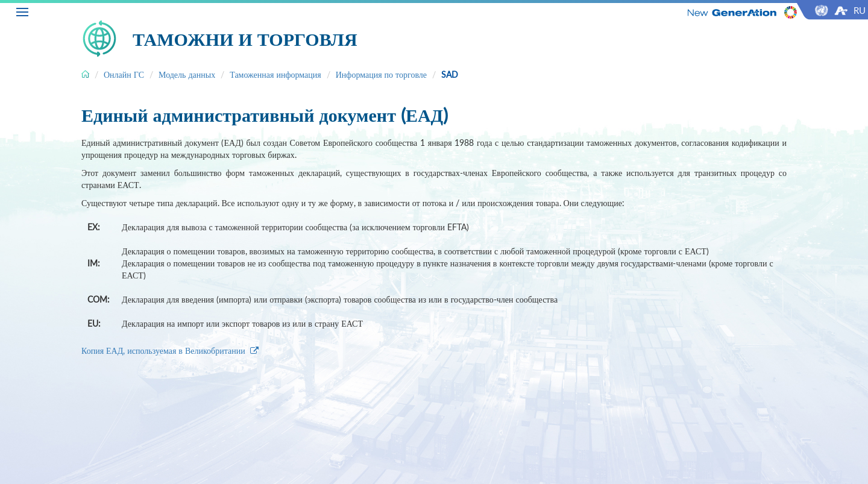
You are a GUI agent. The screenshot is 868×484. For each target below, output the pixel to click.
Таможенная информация (275, 74)
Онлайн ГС (124, 74)
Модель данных (187, 74)
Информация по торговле (381, 74)
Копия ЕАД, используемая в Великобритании (170, 350)
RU (860, 10)
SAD (450, 74)
